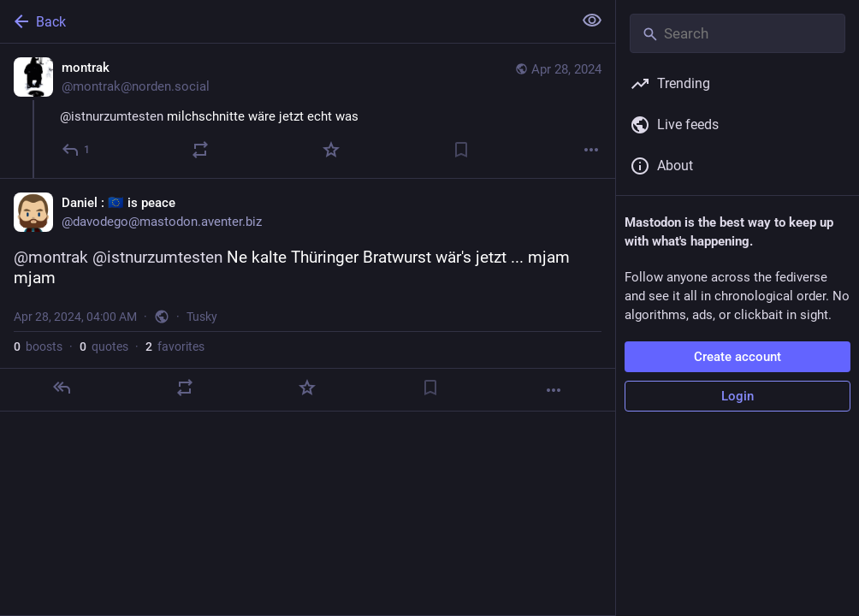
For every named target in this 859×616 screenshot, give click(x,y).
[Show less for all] (592, 21)
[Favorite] (331, 150)
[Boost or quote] (200, 150)
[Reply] (77, 150)
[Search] (738, 33)
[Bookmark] (461, 150)
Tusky (202, 317)
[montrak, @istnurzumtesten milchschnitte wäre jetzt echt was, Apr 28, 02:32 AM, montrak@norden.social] (308, 111)
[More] (591, 150)
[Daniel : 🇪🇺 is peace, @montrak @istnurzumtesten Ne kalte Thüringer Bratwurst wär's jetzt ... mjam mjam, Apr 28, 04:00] (308, 295)
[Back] (284, 21)
